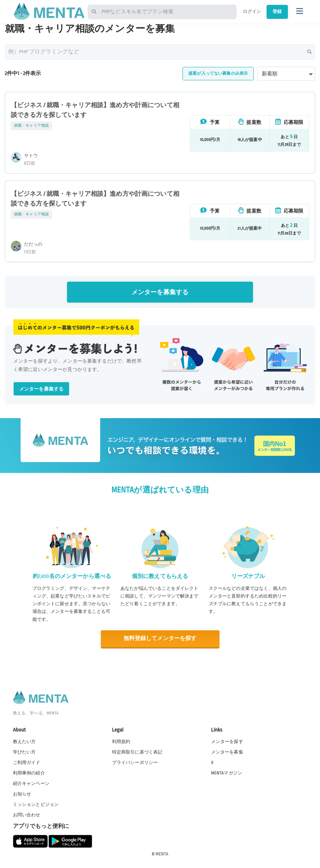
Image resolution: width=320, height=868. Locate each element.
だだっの (33, 244)
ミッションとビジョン (36, 804)
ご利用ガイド (27, 762)
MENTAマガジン (227, 773)
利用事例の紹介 (29, 773)
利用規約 (121, 741)
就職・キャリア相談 (31, 126)
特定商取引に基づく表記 (137, 752)
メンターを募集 (227, 752)
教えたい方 (24, 741)
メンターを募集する (160, 292)
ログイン (249, 12)
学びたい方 (24, 752)
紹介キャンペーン (31, 783)
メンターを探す (227, 741)
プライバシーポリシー (135, 762)
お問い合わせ (27, 815)
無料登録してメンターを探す (160, 639)
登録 (276, 12)
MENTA (162, 854)
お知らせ (22, 794)
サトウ (31, 156)
